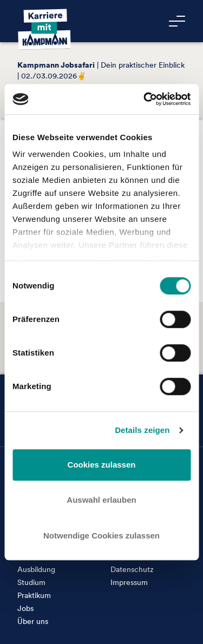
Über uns (33, 621)
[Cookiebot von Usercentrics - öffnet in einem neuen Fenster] (145, 99)
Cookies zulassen (102, 465)
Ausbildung (36, 569)
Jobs (25, 608)
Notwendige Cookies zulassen (101, 535)
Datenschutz (132, 569)
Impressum (129, 582)
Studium (31, 582)
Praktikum (34, 595)
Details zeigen (142, 430)
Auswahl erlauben (101, 500)
